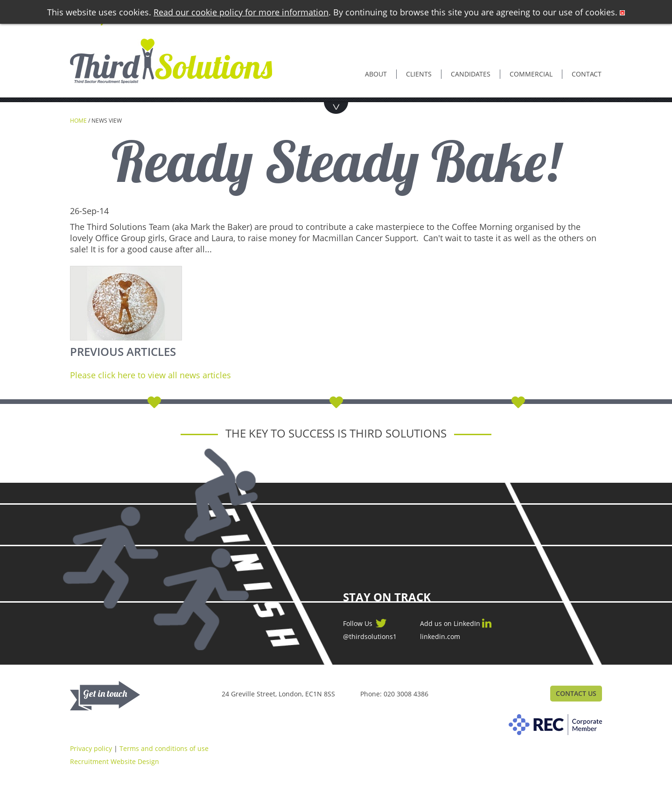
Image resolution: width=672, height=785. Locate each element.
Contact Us (576, 693)
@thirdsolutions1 (370, 637)
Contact (587, 74)
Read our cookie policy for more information (241, 12)
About (376, 74)
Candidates (471, 74)
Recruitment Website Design (115, 761)
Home (78, 121)
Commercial (531, 74)
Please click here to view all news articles (150, 375)
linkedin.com (440, 637)
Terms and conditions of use (164, 748)
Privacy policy (91, 748)
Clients (419, 74)
